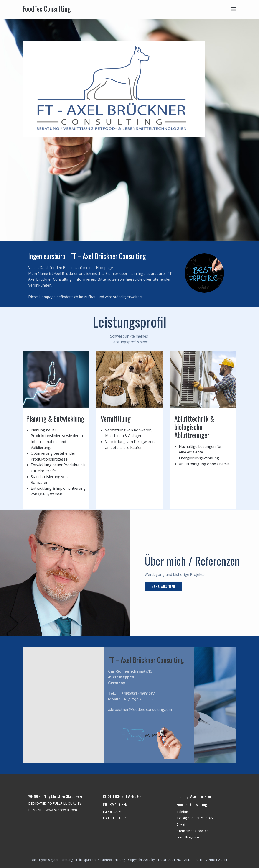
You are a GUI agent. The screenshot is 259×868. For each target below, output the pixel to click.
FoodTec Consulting (47, 9)
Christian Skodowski (67, 796)
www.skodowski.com (61, 810)
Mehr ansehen (163, 586)
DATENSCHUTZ (115, 818)
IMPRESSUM (112, 812)
